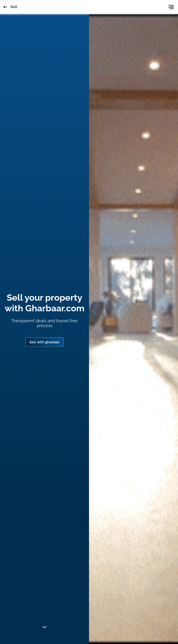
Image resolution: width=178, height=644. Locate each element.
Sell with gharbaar (44, 342)
